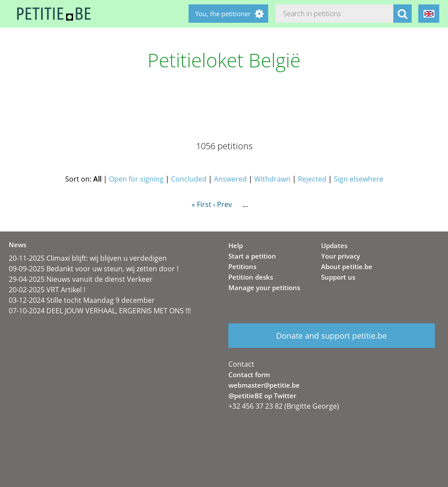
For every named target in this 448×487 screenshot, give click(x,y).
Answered (230, 179)
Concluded (189, 179)
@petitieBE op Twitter (262, 396)
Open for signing (136, 179)
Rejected (312, 179)
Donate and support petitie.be (331, 336)
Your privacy (341, 256)
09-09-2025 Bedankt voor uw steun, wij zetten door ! (94, 269)
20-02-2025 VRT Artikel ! (47, 290)
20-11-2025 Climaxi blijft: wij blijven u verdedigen (88, 258)
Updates (334, 245)
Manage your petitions (264, 287)
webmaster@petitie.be (264, 385)
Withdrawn (272, 179)
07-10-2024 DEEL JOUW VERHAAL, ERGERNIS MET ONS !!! (100, 311)
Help (236, 245)
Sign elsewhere (359, 179)
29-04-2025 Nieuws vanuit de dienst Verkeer (81, 279)
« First (201, 204)
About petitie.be (347, 266)
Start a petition (252, 256)
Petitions (242, 266)
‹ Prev (222, 204)
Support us (338, 277)
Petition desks (251, 277)
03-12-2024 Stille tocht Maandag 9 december (82, 300)
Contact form (249, 375)
